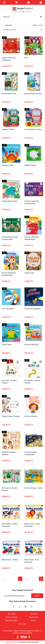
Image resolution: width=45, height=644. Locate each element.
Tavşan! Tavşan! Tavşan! (11, 416)
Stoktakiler (9, 25)
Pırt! (26, 58)
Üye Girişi (33, 614)
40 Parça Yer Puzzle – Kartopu (10, 489)
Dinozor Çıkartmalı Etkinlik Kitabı (32, 238)
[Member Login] (29, 2)
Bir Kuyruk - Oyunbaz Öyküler (32, 382)
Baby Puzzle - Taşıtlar (10, 560)
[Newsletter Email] (22, 596)
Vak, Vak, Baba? (8, 309)
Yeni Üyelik (12, 614)
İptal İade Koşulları (12, 620)
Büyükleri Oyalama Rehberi (9, 453)
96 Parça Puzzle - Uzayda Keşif (31, 453)
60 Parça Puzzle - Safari (33, 488)
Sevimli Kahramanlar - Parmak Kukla (10, 238)
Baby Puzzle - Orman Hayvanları (32, 525)
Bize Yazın (22, 624)
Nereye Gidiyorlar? (32, 344)
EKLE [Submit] (37, 596)
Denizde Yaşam (8, 165)
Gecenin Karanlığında (32, 309)
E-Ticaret (17, 642)
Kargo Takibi (33, 617)
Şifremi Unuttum (12, 617)
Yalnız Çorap (29, 273)
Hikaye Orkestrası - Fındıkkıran (9, 59)
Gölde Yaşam (7, 344)
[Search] (22, 17)
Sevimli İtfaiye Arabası (33, 129)
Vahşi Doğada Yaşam (10, 201)
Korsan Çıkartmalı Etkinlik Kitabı (9, 274)
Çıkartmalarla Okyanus (33, 93)
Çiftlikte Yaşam (30, 165)
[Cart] (41, 2)
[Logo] (23, 9)
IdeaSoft (9, 642)
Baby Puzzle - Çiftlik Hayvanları (10, 525)
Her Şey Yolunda (31, 416)
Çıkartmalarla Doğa (9, 93)
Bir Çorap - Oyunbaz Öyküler (9, 382)
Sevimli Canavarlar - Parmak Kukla (32, 202)
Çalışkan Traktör (8, 129)
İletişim (33, 620)
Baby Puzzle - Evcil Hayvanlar (32, 561)
